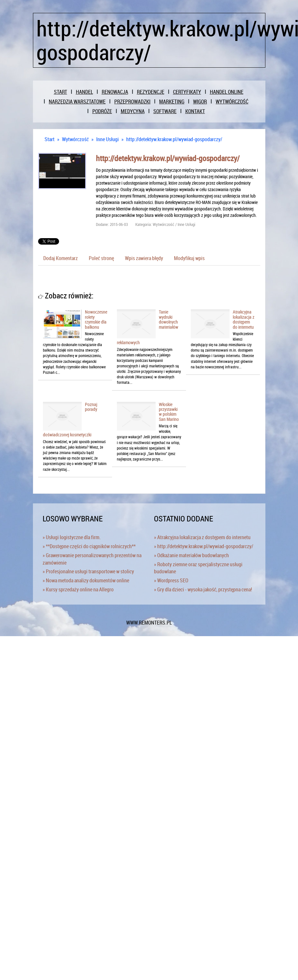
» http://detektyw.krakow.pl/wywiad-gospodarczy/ (204, 546)
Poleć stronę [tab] (101, 258)
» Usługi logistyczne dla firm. (72, 537)
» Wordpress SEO (171, 580)
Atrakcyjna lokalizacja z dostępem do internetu (244, 319)
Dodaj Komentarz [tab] (61, 258)
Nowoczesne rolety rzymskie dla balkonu (96, 319)
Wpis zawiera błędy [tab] (144, 258)
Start (50, 139)
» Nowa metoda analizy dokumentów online (86, 580)
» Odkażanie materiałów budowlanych (191, 555)
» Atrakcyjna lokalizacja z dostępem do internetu (202, 537)
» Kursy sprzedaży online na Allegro (78, 589)
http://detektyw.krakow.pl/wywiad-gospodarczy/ (174, 139)
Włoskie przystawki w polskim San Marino (169, 412)
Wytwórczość (75, 139)
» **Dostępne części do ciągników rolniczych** (89, 546)
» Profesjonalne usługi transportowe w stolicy (88, 571)
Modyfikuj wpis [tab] (189, 258)
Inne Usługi (108, 139)
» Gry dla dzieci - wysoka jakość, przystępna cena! (203, 589)
